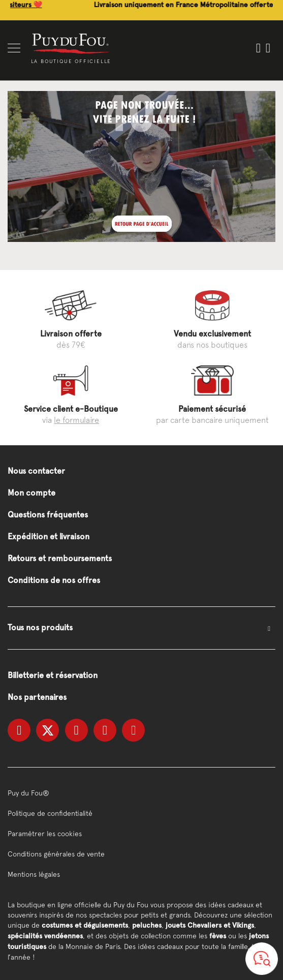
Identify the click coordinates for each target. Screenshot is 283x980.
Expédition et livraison (49, 537)
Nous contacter (36, 471)
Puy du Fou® (28, 793)
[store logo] (71, 43)
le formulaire (76, 420)
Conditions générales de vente (56, 854)
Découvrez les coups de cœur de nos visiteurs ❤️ (83, 5)
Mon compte (32, 493)
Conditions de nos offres (54, 580)
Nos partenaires (37, 697)
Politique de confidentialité (50, 813)
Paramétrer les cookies (45, 834)
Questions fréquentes (48, 515)
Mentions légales (34, 874)
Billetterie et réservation (53, 675)
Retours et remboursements (60, 558)
